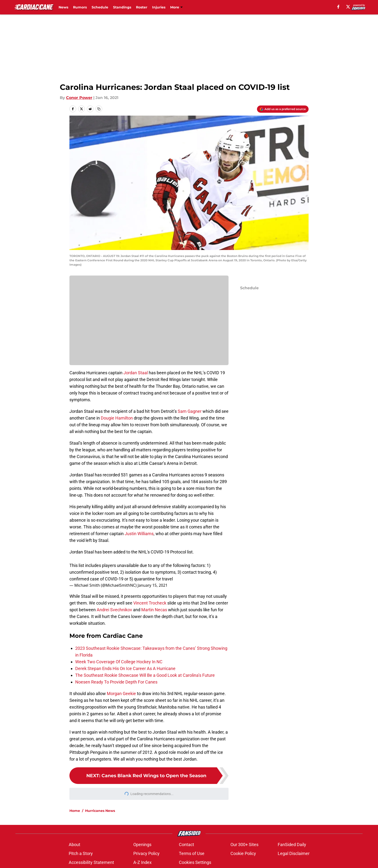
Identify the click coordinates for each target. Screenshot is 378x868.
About (74, 845)
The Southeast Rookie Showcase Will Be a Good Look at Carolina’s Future (145, 675)
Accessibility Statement (91, 862)
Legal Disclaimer (294, 853)
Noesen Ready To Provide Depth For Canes (116, 682)
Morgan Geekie (121, 694)
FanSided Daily (292, 845)
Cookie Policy (243, 853)
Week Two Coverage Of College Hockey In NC (119, 662)
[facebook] (338, 7)
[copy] (99, 109)
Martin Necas (154, 610)
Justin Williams (139, 534)
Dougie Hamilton (117, 418)
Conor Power (79, 98)
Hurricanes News (100, 811)
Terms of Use (192, 853)
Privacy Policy (146, 853)
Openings (142, 845)
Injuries (159, 7)
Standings (122, 7)
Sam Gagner (190, 411)
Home (75, 811)
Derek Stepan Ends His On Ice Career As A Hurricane (125, 668)
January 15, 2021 (153, 585)
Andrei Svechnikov (114, 610)
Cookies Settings (195, 862)
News (63, 7)
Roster (142, 7)
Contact (186, 845)
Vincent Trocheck (150, 603)
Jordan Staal (136, 373)
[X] (348, 7)
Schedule (100, 7)
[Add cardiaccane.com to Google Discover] (283, 109)
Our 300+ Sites (244, 845)
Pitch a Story (81, 853)
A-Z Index (142, 862)
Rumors (80, 7)
